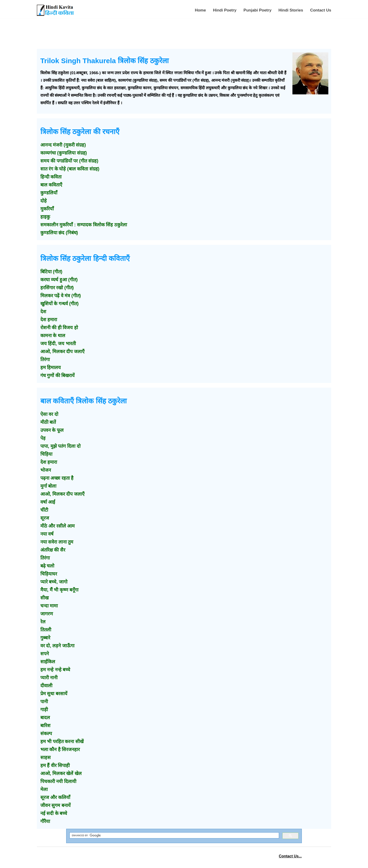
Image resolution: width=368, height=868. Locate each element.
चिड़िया (46, 454)
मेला (44, 789)
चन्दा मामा (49, 606)
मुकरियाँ (47, 209)
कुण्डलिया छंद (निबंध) (59, 233)
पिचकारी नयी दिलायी (58, 781)
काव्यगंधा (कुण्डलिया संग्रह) (64, 153)
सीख (44, 598)
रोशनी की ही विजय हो (59, 328)
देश (43, 312)
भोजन (46, 470)
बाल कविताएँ (51, 185)
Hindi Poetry (225, 10)
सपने (45, 654)
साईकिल (48, 662)
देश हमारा (49, 320)
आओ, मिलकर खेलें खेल (61, 773)
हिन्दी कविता (51, 177)
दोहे (44, 201)
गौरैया (45, 821)
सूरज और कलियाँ (55, 797)
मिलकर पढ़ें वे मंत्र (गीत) (61, 296)
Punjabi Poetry (258, 10)
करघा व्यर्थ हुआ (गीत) (59, 280)
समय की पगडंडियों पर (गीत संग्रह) (69, 161)
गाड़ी (44, 710)
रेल (43, 622)
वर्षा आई (48, 502)
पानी (44, 702)
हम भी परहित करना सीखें (62, 741)
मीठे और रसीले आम (58, 526)
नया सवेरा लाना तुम (57, 542)
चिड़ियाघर (49, 574)
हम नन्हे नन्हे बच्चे (55, 670)
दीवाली (46, 686)
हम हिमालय (51, 367)
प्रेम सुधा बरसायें (54, 694)
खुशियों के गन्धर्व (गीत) (59, 304)
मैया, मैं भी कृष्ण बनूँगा (59, 590)
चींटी (44, 510)
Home (200, 10)
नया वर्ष (47, 534)
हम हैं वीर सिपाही (55, 765)
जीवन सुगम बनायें (56, 805)
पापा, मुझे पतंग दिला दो (60, 446)
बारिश (45, 725)
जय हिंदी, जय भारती (58, 343)
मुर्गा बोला (48, 486)
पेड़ (43, 438)
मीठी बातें (48, 422)
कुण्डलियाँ (49, 193)
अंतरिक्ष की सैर (53, 550)
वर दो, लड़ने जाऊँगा (57, 646)
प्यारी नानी (49, 678)
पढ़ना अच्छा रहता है (57, 478)
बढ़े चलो (47, 566)
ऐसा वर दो (49, 414)
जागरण (47, 614)
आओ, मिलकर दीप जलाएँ (62, 351)
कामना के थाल (53, 336)
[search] (174, 835)
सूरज (45, 518)
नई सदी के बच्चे (54, 813)
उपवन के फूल (52, 430)
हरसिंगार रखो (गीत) (57, 288)
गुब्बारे (45, 638)
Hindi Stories (291, 10)
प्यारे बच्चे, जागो (54, 582)
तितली (46, 630)
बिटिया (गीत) (51, 272)
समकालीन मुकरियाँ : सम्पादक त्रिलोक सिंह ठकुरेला (84, 225)
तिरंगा (45, 359)
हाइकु (45, 217)
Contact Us (321, 10)
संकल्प (46, 733)
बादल (45, 718)
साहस (46, 757)
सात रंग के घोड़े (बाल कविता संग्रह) (70, 169)
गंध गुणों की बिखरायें (58, 375)
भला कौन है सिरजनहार (60, 749)
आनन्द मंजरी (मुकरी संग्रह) (63, 145)
